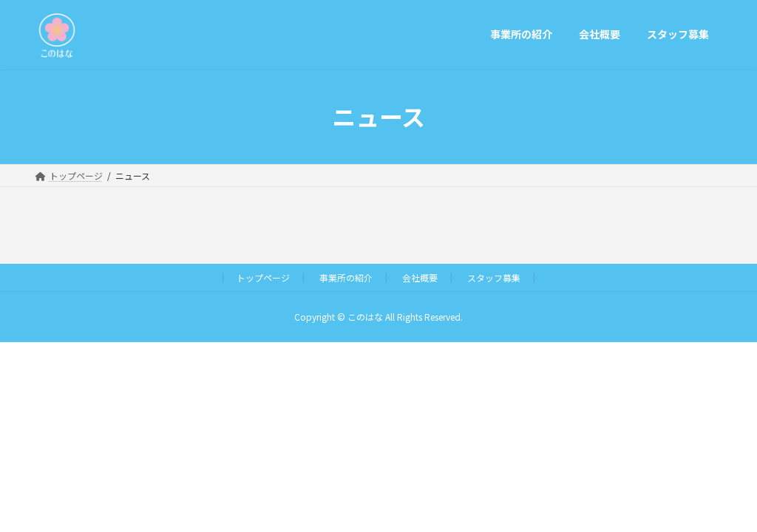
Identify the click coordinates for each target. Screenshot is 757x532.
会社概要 (420, 277)
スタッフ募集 (494, 277)
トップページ (263, 277)
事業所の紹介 (346, 277)
